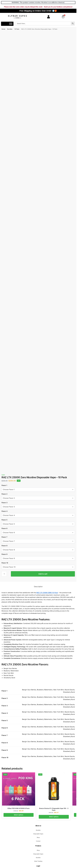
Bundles (10, 29)
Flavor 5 (4, 520)
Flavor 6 (4, 528)
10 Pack (17, 29)
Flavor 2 (4, 494)
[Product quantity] (4, 574)
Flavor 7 (4, 537)
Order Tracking (38, 861)
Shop (38, 838)
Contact (38, 841)
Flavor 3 (4, 503)
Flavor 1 (4, 485)
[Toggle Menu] (11, 24)
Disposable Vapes (38, 834)
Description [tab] (38, 587)
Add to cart (43, 574)
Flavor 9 (4, 554)
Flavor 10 (5, 563)
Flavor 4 (4, 511)
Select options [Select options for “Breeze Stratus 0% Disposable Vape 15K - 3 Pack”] (54, 817)
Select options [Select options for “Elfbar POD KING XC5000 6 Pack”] (19, 815)
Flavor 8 (4, 546)
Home (3, 29)
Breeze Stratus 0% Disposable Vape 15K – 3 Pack (54, 809)
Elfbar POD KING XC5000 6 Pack (19, 808)
